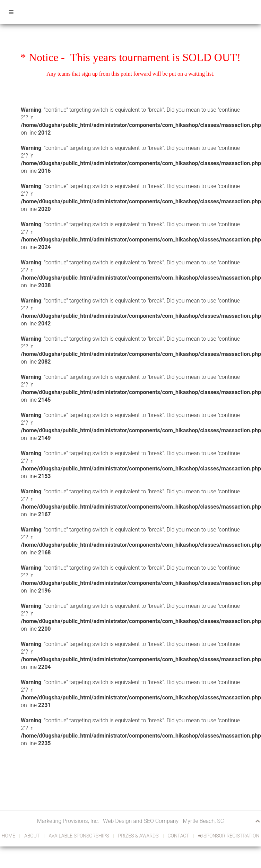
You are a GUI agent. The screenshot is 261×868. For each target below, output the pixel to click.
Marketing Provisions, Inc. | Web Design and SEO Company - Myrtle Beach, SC (130, 821)
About (32, 836)
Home (8, 836)
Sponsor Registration (229, 836)
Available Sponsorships (79, 836)
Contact (179, 836)
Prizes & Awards (138, 836)
